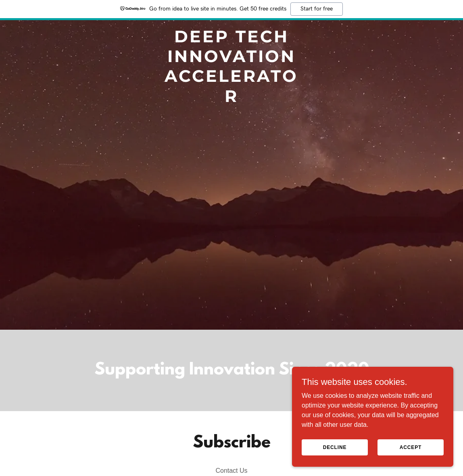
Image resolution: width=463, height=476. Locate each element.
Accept (411, 447)
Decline (335, 447)
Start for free (317, 9)
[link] (232, 100)
